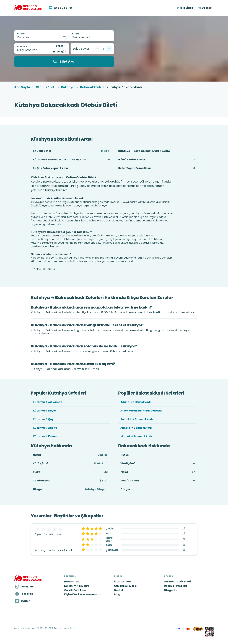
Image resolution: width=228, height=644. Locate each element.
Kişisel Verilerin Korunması (82, 594)
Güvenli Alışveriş (125, 586)
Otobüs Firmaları (175, 586)
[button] (185, 8)
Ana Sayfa (22, 87)
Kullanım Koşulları (77, 586)
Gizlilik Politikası (75, 590)
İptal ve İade (122, 582)
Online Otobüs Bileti (177, 582)
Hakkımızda (72, 582)
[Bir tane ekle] (109, 49)
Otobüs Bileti (46, 87)
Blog (117, 594)
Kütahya (68, 87)
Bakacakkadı (90, 87)
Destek (207, 8)
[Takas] (64, 36)
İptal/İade (187, 8)
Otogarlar (171, 590)
